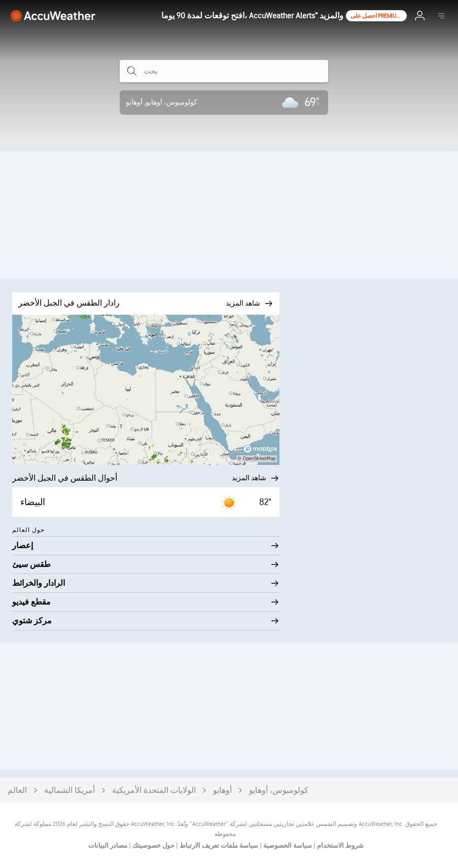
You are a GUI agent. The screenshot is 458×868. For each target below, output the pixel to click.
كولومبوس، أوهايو (279, 791)
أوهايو (222, 791)
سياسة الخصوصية (287, 846)
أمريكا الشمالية (69, 791)
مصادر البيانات (108, 846)
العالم (17, 791)
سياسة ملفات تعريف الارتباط (218, 846)
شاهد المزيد (256, 478)
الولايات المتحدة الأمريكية (154, 791)
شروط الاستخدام (340, 846)
